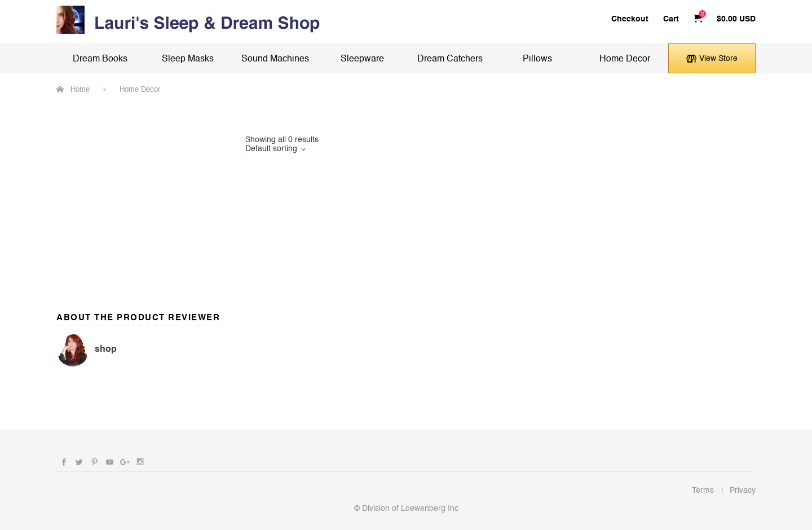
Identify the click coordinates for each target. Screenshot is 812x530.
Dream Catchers (450, 59)
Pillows (537, 59)
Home (80, 90)
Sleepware (362, 59)
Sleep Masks (188, 59)
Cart (671, 19)
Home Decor (625, 59)
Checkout (630, 19)
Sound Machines (275, 59)
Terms (703, 490)
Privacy (743, 490)
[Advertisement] (141, 206)
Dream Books (100, 59)
